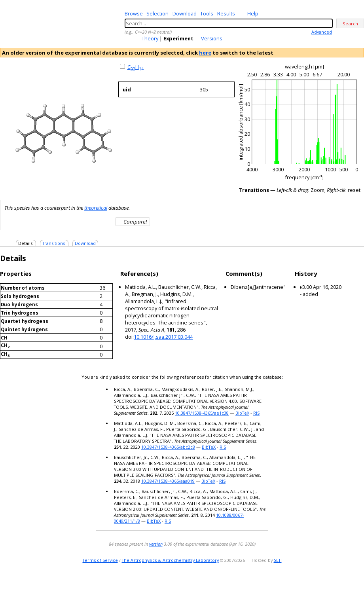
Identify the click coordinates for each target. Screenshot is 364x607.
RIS (256, 413)
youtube (347, 585)
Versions (212, 38)
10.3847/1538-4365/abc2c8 (168, 447)
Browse (134, 13)
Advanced (322, 32)
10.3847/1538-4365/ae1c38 (202, 413)
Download (185, 13)
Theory (150, 38)
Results (226, 13)
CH (136, 67)
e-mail (327, 585)
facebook (359, 585)
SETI (278, 560)
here (205, 53)
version (156, 544)
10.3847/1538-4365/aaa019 (168, 481)
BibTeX (242, 413)
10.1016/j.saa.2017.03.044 (163, 337)
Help (253, 13)
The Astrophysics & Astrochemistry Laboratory (170, 560)
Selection (157, 13)
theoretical (96, 208)
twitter (336, 585)
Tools (207, 13)
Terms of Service (100, 560)
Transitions (54, 243)
